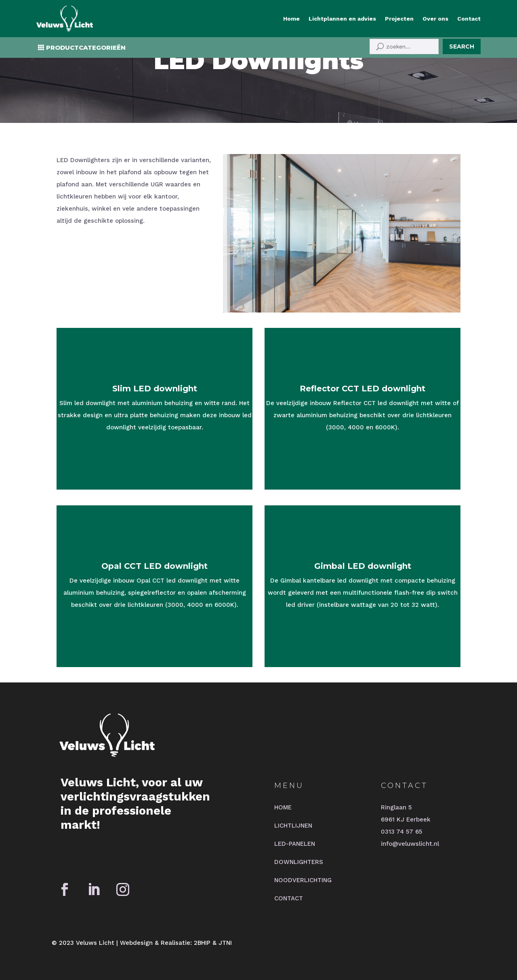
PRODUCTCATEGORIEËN (86, 48)
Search (462, 46)
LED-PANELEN (295, 844)
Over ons (435, 19)
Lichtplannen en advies (342, 19)
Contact (469, 19)
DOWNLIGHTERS (299, 862)
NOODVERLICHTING (303, 880)
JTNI (225, 943)
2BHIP (202, 943)
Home (291, 19)
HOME (283, 807)
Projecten (399, 19)
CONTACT (289, 898)
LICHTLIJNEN (293, 826)
